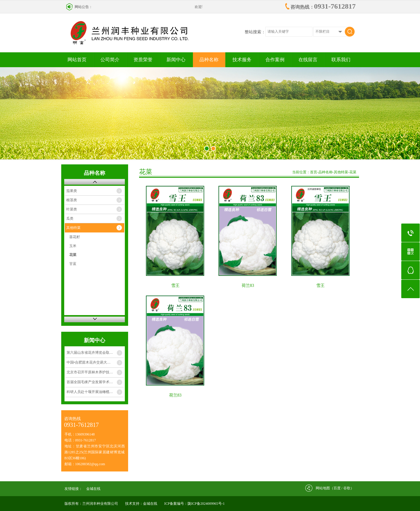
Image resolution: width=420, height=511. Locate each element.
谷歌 (347, 488)
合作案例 (275, 60)
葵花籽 (75, 237)
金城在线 (93, 489)
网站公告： (84, 7)
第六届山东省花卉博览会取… (90, 353)
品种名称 (209, 60)
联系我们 (341, 60)
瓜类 (70, 218)
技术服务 (242, 60)
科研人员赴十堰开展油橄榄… (90, 392)
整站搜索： (255, 32)
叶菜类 (72, 209)
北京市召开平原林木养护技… (90, 372)
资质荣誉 (143, 60)
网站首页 (77, 60)
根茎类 (72, 200)
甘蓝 (73, 264)
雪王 (175, 286)
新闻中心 (176, 60)
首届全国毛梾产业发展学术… (90, 382)
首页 (314, 172)
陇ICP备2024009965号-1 (206, 504)
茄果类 (72, 191)
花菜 (73, 255)
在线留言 (308, 60)
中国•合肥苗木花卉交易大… (89, 362)
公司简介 (110, 60)
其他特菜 (73, 228)
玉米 (73, 246)
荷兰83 (248, 286)
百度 (337, 488)
